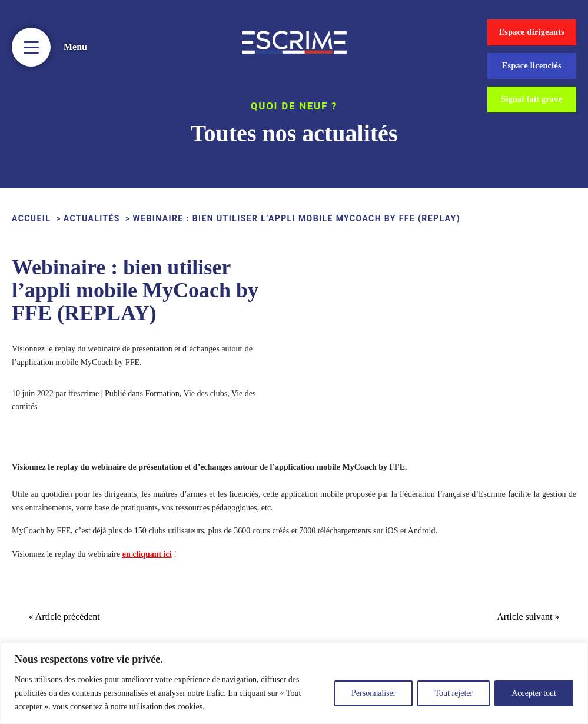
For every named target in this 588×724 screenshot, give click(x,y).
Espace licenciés (532, 66)
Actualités (92, 218)
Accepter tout (534, 693)
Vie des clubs (206, 393)
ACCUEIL (31, 218)
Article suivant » (528, 617)
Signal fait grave (531, 99)
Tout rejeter (454, 693)
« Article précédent (65, 617)
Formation (162, 393)
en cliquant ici (147, 554)
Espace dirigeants (532, 32)
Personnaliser (373, 693)
